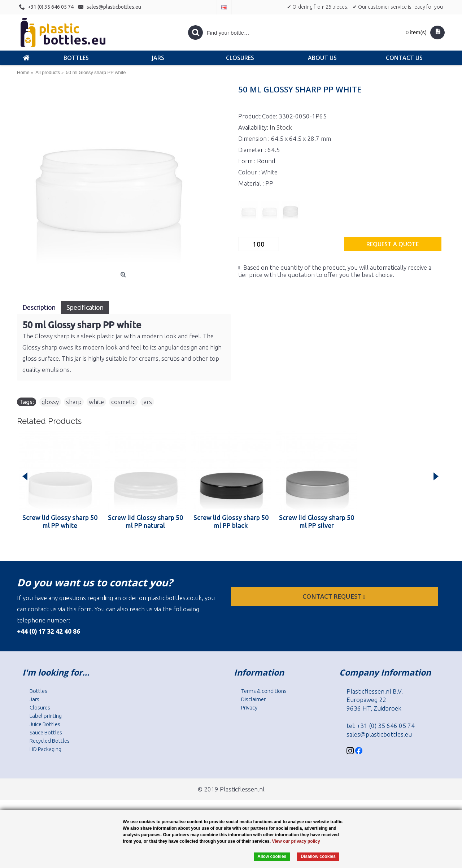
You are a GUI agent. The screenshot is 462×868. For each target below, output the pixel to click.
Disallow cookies (318, 856)
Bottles (38, 691)
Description (39, 307)
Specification (85, 307)
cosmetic (123, 402)
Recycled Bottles (50, 741)
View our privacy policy (296, 841)
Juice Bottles (45, 724)
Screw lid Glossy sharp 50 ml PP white (60, 521)
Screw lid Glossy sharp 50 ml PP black (231, 521)
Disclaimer (253, 699)
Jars (34, 699)
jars (147, 402)
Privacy (249, 708)
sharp (74, 402)
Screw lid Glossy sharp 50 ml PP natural (145, 521)
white (96, 402)
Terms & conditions (264, 691)
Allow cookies (272, 856)
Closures (40, 708)
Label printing (46, 716)
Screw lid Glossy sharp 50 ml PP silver (317, 521)
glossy (50, 402)
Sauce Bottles (46, 732)
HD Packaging (45, 749)
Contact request (334, 596)
